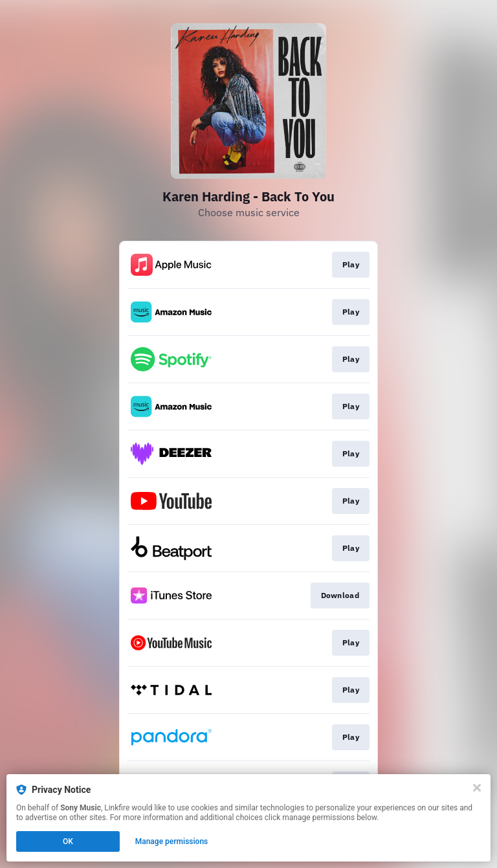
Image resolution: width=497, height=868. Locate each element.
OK (68, 841)
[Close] (477, 788)
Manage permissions (172, 841)
